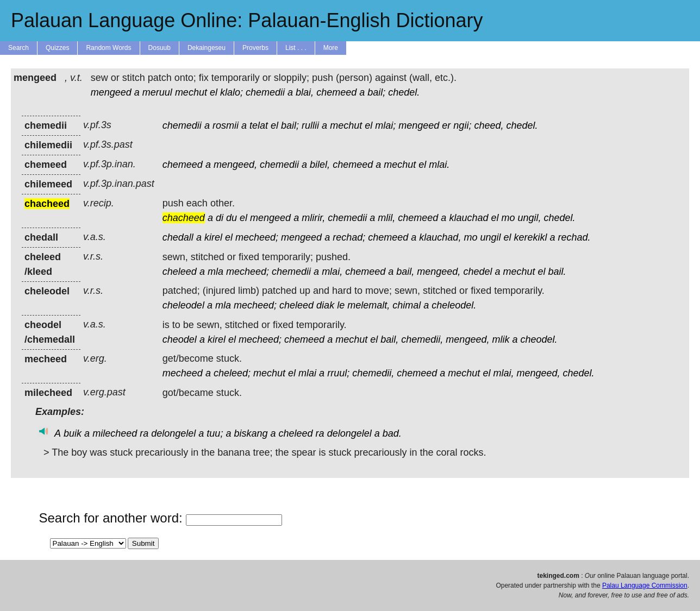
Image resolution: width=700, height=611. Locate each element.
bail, (405, 272)
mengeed (111, 92)
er (446, 125)
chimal (407, 305)
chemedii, (422, 339)
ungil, (530, 218)
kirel (213, 237)
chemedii (265, 92)
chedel (477, 272)
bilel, (320, 165)
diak (325, 305)
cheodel (180, 339)
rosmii (226, 125)
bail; (376, 92)
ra (144, 433)
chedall (178, 237)
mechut (191, 92)
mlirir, (313, 218)
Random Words (108, 48)
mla (215, 272)
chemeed (336, 92)
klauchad (468, 218)
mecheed (183, 373)
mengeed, (235, 165)
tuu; (215, 433)
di (220, 218)
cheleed (180, 272)
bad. (392, 433)
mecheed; (257, 237)
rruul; (338, 373)
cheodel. (539, 339)
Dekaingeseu (207, 48)
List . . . (296, 48)
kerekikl (531, 237)
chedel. (404, 92)
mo (508, 218)
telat (259, 125)
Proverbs (255, 48)
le (341, 305)
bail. (557, 272)
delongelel (173, 433)
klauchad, (440, 237)
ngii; (462, 125)
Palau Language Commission (645, 585)
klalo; (232, 92)
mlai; (385, 125)
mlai (307, 373)
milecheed (115, 433)
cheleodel (183, 305)
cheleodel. (454, 305)
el (214, 92)
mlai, (332, 272)
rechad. (574, 237)
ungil (490, 237)
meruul (157, 92)
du (232, 218)
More (331, 48)
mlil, (386, 218)
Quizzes (57, 48)
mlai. (439, 165)
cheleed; (232, 373)
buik (73, 433)
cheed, (489, 125)
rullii (310, 125)
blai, (305, 92)
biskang (251, 433)
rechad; (349, 237)
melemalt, (368, 305)
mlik (501, 339)
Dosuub (160, 48)
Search (18, 48)
